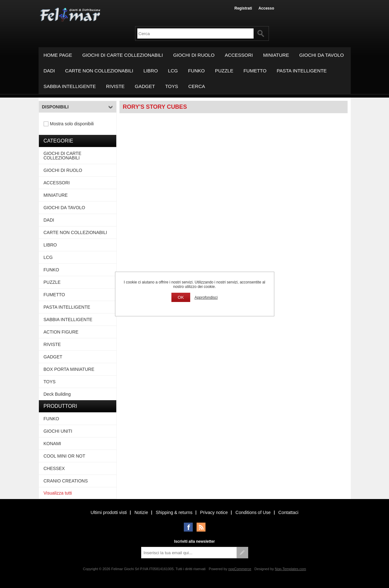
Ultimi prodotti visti (109, 512)
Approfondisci (206, 298)
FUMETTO (255, 71)
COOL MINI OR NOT (65, 456)
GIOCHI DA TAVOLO (321, 55)
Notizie (141, 512)
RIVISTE (115, 86)
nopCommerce (240, 569)
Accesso (266, 8)
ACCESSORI (239, 55)
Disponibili (55, 107)
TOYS (172, 86)
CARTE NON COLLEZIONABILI (99, 71)
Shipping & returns (174, 512)
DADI (49, 71)
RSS (201, 527)
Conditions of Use (253, 512)
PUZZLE (224, 71)
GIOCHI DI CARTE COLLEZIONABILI (122, 55)
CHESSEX (54, 468)
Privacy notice (214, 512)
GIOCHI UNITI (58, 431)
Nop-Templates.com (291, 569)
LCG (173, 71)
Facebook (188, 527)
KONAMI (52, 444)
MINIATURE (276, 55)
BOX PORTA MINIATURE (69, 369)
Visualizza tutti (58, 493)
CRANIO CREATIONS (66, 481)
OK (181, 297)
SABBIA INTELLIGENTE (70, 86)
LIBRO (151, 71)
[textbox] (195, 33)
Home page (58, 55)
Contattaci (288, 512)
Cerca (197, 86)
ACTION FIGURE (61, 332)
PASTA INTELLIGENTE (302, 71)
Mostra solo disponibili (72, 124)
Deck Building (57, 394)
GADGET (145, 86)
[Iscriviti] (189, 553)
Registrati (243, 8)
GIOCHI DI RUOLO (194, 55)
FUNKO (196, 71)
